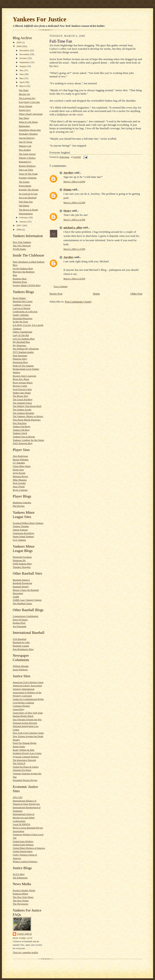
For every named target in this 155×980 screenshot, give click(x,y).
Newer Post (56, 294)
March (23, 86)
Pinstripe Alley (20, 359)
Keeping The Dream (29, 190)
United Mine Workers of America (29, 848)
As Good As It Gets (28, 194)
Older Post (136, 294)
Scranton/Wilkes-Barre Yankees (28, 523)
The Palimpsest (20, 878)
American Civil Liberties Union (28, 682)
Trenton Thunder (21, 526)
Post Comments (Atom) (78, 302)
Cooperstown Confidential (25, 616)
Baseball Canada (21, 646)
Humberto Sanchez (22, 502)
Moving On (24, 94)
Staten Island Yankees (23, 536)
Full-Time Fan (26, 202)
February (24, 217)
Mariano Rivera (20, 476)
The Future (24, 182)
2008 (19, 46)
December (25, 50)
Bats (15, 275)
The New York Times (23, 897)
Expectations (25, 186)
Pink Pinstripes (20, 355)
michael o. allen (73, 227)
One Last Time (26, 170)
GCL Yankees (19, 540)
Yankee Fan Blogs (21, 426)
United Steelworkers (23, 851)
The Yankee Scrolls (22, 410)
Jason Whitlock (20, 669)
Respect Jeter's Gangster (25, 376)
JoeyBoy (69, 173)
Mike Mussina (20, 480)
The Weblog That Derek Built (27, 406)
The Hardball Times (22, 603)
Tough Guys (25, 110)
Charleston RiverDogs (24, 533)
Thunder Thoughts (22, 567)
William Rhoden (21, 666)
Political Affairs (20, 894)
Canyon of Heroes (21, 308)
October (24, 58)
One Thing (24, 118)
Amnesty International (24, 689)
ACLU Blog (19, 874)
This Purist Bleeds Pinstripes (27, 420)
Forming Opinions (28, 178)
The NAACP (19, 763)
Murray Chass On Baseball (26, 590)
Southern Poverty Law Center (27, 753)
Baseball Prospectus (22, 583)
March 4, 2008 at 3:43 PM (74, 182)
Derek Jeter (18, 470)
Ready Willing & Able (24, 750)
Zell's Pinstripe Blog (23, 443)
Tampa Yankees (20, 530)
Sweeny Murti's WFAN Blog (27, 285)
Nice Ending (25, 150)
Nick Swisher (19, 483)
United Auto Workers (23, 841)
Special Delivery (27, 138)
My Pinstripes (19, 345)
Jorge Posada (19, 473)
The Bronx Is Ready (28, 210)
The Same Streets (27, 154)
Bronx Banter (19, 298)
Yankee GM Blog (21, 430)
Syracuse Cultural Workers (26, 757)
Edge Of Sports (20, 620)
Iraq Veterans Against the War (27, 719)
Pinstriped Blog (20, 362)
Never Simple (25, 106)
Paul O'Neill (19, 486)
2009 (19, 42)
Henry (67, 211)
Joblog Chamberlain (22, 332)
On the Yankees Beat (23, 268)
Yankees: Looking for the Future (28, 440)
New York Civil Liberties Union (28, 733)
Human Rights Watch (23, 716)
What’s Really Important (31, 114)
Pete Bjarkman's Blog (23, 649)
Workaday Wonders (28, 134)
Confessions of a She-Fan (25, 311)
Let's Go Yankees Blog (24, 339)
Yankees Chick (20, 433)
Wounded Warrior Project (25, 780)
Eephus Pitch (19, 623)
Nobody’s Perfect (27, 158)
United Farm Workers (23, 845)
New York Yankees (22, 242)
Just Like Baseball (28, 198)
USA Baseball (20, 639)
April (22, 82)
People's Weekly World (24, 890)
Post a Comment (61, 286)
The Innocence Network (24, 760)
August (23, 66)
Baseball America (21, 580)
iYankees (17, 328)
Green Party (19, 709)
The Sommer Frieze (22, 403)
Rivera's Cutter (20, 386)
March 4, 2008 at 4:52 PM (74, 203)
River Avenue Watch (23, 382)
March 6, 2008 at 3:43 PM (74, 279)
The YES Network (22, 245)
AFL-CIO (17, 797)
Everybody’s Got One (29, 102)
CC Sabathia (19, 463)
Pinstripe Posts (20, 282)
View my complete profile (25, 952)
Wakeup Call (25, 146)
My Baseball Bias (21, 342)
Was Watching (20, 423)
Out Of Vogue (25, 142)
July (22, 70)
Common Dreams (21, 706)
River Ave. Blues (21, 379)
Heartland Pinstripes (23, 318)
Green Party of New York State (28, 713)
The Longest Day (27, 98)
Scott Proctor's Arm (22, 389)
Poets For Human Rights (25, 743)
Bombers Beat (20, 279)
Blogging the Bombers (24, 272)
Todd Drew (25, 934)
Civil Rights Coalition (23, 703)
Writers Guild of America (25, 861)
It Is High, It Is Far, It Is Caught (28, 325)
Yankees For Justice (40, 19)
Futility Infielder (21, 315)
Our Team (24, 90)
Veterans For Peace (22, 770)
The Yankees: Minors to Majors (28, 416)
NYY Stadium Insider (23, 352)
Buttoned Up (25, 162)
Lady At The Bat (21, 335)
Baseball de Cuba (21, 642)
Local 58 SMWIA (21, 824)
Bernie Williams (21, 459)
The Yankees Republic (24, 413)
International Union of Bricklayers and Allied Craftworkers (24, 817)
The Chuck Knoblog (23, 399)
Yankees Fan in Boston (24, 437)
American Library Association (27, 685)
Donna (67, 189)
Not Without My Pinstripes (26, 349)
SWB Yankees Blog (22, 564)
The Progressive (21, 904)
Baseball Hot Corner (23, 301)
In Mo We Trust (20, 322)
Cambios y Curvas (22, 305)
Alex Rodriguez (20, 456)
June (22, 74)
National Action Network (25, 723)
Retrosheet (18, 593)
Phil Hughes (19, 506)
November (25, 54)
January (24, 221)
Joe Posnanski (20, 626)
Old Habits (24, 206)
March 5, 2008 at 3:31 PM (74, 220)
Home (96, 294)
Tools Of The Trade (28, 174)
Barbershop (24, 126)
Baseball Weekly (21, 586)
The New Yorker (21, 900)
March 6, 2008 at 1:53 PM (74, 249)
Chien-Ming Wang (22, 466)
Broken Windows (27, 166)
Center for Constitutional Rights (28, 699)
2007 (19, 225)
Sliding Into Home (22, 393)
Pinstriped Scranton (22, 557)
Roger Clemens (20, 490)
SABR (16, 597)
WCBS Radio (19, 249)
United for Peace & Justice (26, 767)
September (25, 62)
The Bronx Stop (20, 396)
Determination (26, 214)
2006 (19, 229)
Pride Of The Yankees (23, 366)
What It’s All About (28, 122)
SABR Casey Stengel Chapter (27, 600)
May (22, 78)
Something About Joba (30, 130)
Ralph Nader (19, 746)
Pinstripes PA (19, 560)
